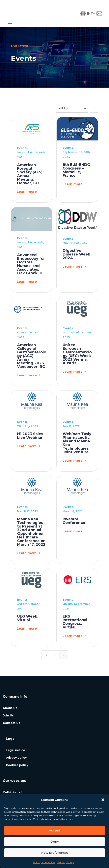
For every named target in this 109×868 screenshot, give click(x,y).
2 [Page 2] (64, 641)
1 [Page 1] (55, 641)
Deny (54, 841)
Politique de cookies (44, 862)
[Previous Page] (46, 641)
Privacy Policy (66, 862)
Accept (55, 830)
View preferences (55, 853)
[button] (103, 800)
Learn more (27, 178)
